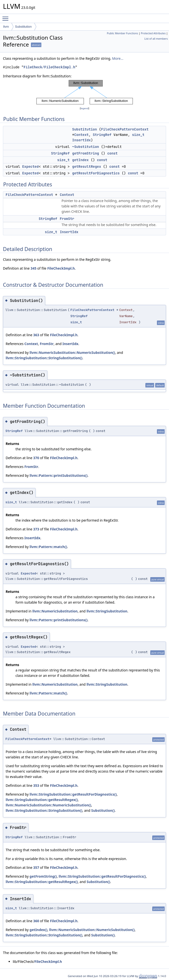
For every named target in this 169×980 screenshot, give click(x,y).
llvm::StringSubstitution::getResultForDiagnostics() (73, 794)
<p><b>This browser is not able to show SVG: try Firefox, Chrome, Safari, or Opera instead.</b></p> (85, 92)
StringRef (102, 135)
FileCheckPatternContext (125, 129)
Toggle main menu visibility (7, 16)
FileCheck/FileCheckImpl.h (49, 67)
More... (118, 58)
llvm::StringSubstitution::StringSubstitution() (44, 358)
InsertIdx (82, 140)
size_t (138, 135)
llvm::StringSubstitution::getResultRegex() (42, 800)
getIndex (80, 160)
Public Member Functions (122, 33)
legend (84, 108)
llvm (6, 27)
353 (36, 785)
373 (36, 529)
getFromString (86, 153)
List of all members (156, 39)
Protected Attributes (153, 33)
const (113, 153)
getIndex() (38, 930)
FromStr (67, 219)
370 (36, 458)
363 (36, 335)
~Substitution (86, 147)
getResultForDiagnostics (96, 173)
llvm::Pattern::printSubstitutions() (58, 475)
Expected (30, 167)
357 (36, 867)
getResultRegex (87, 167)
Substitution (23, 27)
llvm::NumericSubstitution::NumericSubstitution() (72, 353)
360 (36, 921)
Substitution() (103, 810)
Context (81, 135)
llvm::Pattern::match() (48, 547)
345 (33, 268)
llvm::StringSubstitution (107, 611)
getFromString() (43, 876)
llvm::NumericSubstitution (55, 611)
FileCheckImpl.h (61, 268)
